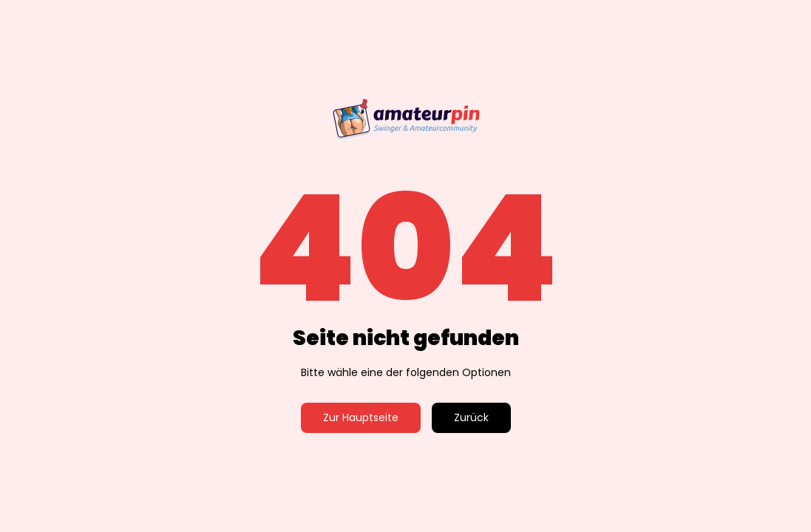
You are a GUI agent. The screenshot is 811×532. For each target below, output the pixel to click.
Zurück (471, 417)
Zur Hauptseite (361, 417)
